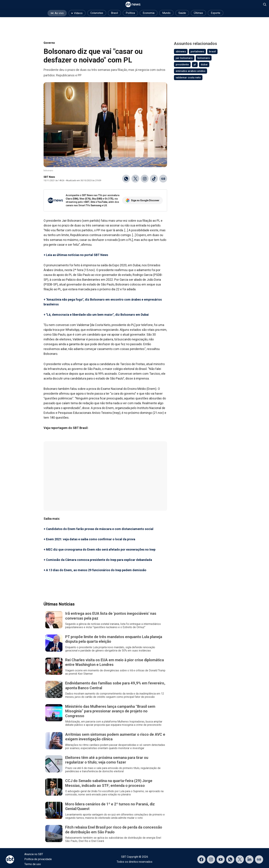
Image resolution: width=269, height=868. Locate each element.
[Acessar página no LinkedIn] (249, 859)
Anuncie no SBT (34, 854)
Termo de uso (33, 864)
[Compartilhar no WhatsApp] (126, 179)
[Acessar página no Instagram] (211, 859)
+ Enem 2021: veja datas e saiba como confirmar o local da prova (89, 539)
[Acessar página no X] (240, 859)
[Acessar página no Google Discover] (259, 859)
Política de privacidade (38, 859)
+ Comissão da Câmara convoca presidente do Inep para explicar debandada (98, 560)
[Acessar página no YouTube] (221, 859)
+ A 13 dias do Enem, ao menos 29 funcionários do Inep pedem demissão (95, 570)
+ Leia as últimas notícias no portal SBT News (76, 255)
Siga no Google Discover (142, 200)
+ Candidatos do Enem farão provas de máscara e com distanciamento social (98, 529)
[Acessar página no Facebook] (201, 859)
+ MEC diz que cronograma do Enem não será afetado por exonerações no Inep (100, 549)
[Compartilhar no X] (135, 179)
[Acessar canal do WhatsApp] (230, 859)
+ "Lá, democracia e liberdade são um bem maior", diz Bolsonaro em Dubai (96, 315)
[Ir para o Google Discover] (163, 179)
